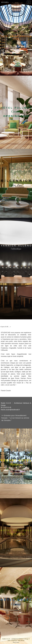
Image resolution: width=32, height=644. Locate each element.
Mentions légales (16, 642)
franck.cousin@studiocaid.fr (10, 410)
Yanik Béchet (21, 641)
